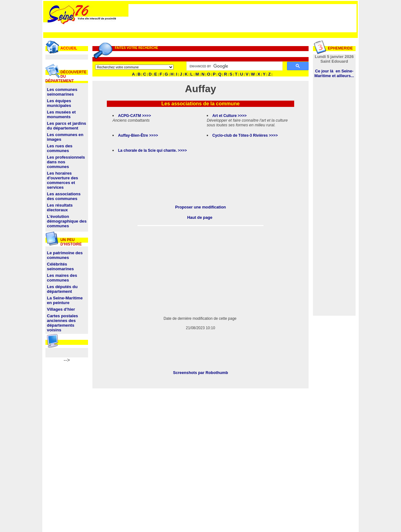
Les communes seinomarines (62, 92)
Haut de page (200, 217)
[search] (234, 66)
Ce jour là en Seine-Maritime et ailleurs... (334, 73)
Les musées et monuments (61, 114)
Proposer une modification (200, 207)
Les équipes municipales (59, 103)
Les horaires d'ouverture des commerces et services (62, 180)
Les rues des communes (60, 148)
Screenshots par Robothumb (200, 373)
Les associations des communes (64, 196)
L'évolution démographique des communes (67, 221)
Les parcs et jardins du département (67, 126)
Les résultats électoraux (60, 208)
